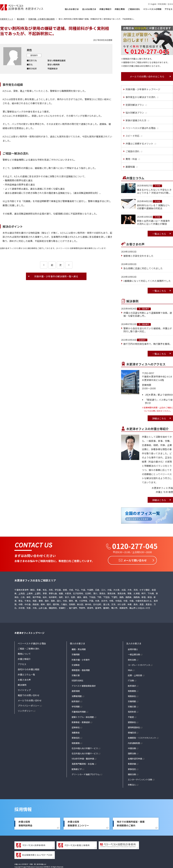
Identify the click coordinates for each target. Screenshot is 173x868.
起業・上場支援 (135, 675)
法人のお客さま (89, 9)
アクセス (168, 9)
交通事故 (76, 664)
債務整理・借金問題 (81, 670)
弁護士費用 (120, 9)
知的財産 (132, 711)
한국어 (170, 4)
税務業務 (76, 742)
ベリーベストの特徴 (152, 9)
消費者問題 (77, 696)
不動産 (131, 716)
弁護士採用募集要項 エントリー (78, 823)
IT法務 (131, 680)
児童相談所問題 (79, 711)
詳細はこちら (159, 418)
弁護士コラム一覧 (26, 674)
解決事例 (22, 684)
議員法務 (132, 774)
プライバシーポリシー (29, 705)
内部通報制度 (134, 742)
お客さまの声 (24, 679)
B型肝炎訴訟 (77, 680)
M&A (130, 670)
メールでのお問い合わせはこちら (147, 76)
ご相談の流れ (134, 9)
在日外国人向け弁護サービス (85, 753)
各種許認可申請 (135, 758)
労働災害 (76, 675)
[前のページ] (44, 265)
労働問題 (76, 654)
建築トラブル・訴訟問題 (83, 716)
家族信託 (76, 737)
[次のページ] (69, 265)
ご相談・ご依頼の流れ (29, 648)
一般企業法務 (134, 654)
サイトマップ (24, 689)
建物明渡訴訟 (134, 727)
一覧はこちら (159, 234)
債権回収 (132, 732)
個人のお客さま (72, 9)
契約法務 (132, 659)
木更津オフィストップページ (29, 632)
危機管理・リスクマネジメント (142, 737)
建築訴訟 (132, 722)
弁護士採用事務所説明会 (25, 823)
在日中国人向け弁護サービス (85, 748)
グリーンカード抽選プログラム (86, 774)
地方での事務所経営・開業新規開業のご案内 (131, 823)
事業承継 (132, 763)
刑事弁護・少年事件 (81, 659)
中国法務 (132, 748)
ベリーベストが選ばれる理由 (32, 643)
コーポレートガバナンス (139, 664)
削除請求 (76, 701)
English (153, 4)
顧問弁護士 (133, 649)
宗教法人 (132, 784)
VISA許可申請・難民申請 (83, 758)
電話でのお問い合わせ (29, 695)
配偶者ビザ (77, 768)
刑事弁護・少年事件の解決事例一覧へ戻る (56, 276)
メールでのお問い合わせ (30, 700)
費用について (24, 653)
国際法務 (132, 753)
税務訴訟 (132, 696)
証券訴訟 (76, 727)
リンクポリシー (25, 710)
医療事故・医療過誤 (81, 722)
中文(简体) (162, 4)
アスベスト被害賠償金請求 (84, 685)
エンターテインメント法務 (140, 779)
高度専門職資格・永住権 (83, 763)
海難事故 (76, 732)
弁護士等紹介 (105, 9)
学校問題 (76, 706)
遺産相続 (76, 690)
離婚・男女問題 (79, 649)
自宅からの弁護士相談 (29, 669)
